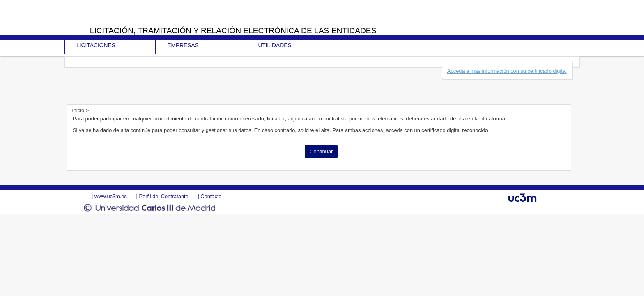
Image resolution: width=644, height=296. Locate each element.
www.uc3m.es (111, 196)
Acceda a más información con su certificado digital (507, 71)
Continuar (321, 151)
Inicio (79, 110)
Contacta (211, 196)
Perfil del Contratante (163, 196)
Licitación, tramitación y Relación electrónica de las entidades (233, 31)
